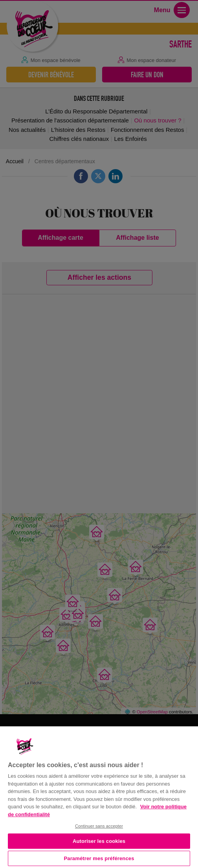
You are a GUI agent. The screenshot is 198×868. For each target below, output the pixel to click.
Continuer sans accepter (99, 826)
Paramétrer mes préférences (99, 858)
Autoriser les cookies (99, 841)
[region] (99, 796)
